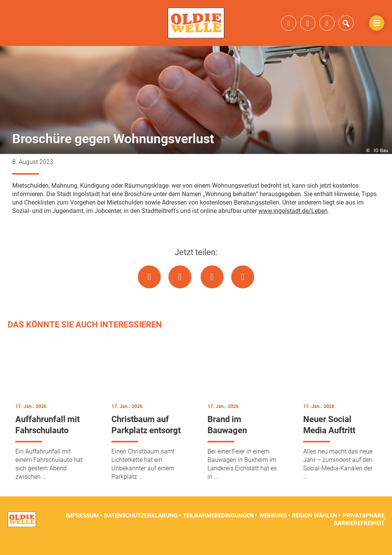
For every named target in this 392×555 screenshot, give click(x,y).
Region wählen (315, 528)
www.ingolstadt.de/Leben (293, 223)
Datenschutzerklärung (141, 528)
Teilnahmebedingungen (218, 528)
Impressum (82, 528)
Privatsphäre (363, 528)
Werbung (273, 528)
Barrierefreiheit (359, 536)
